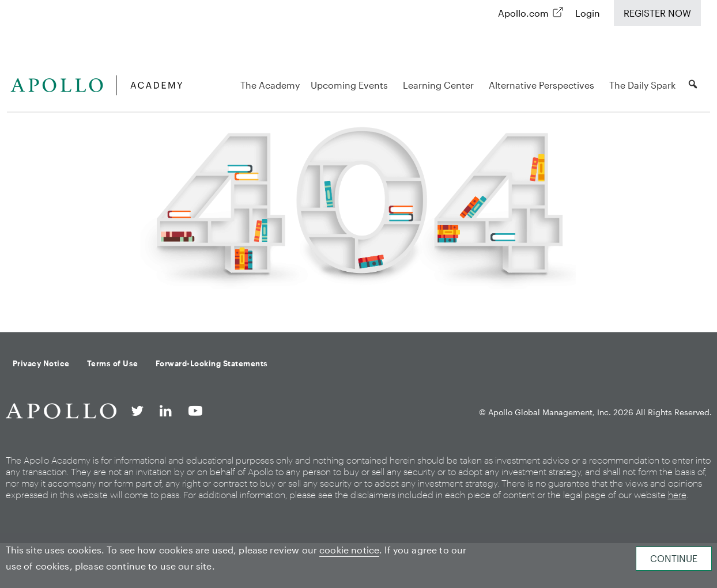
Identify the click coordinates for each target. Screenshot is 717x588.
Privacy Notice (41, 363)
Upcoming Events (351, 85)
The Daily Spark (642, 85)
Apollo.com (523, 13)
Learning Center (440, 85)
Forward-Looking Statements (212, 363)
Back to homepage (358, 303)
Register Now (657, 13)
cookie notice (349, 550)
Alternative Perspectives (543, 85)
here (677, 494)
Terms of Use (113, 363)
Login (588, 13)
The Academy (270, 85)
